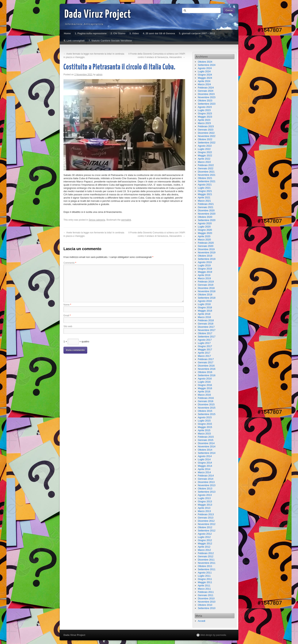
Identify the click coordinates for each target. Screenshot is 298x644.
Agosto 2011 (205, 573)
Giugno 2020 (205, 230)
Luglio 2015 (204, 421)
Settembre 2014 (207, 453)
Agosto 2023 (205, 107)
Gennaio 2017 (206, 362)
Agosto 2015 (205, 417)
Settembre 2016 (207, 375)
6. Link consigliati (74, 41)
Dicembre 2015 (206, 404)
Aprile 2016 (204, 392)
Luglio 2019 (204, 265)
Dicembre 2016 (206, 366)
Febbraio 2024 (206, 88)
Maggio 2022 (205, 155)
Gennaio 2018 (206, 324)
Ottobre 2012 (205, 527)
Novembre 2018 (207, 291)
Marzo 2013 (204, 511)
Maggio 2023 (205, 117)
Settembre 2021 (207, 181)
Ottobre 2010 (205, 605)
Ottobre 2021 (205, 178)
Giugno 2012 (205, 540)
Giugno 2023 (205, 113)
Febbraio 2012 (206, 553)
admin (99, 75)
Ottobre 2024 (205, 62)
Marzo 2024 (204, 84)
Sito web (68, 326)
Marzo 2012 (204, 550)
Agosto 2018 (205, 301)
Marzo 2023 (204, 123)
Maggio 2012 (205, 543)
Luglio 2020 (204, 227)
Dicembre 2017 (206, 327)
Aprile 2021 (204, 198)
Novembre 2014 (207, 446)
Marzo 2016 (204, 395)
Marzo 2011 (204, 589)
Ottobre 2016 (205, 372)
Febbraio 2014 (206, 476)
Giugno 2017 (205, 346)
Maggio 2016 (205, 388)
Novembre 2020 (207, 214)
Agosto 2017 (205, 340)
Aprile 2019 (204, 275)
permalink (126, 220)
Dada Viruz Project (98, 15)
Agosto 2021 (205, 185)
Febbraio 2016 (206, 398)
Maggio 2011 (205, 582)
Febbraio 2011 (206, 592)
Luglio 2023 (204, 110)
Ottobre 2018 (205, 295)
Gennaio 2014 (206, 479)
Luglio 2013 (204, 498)
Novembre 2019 (207, 252)
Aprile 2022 (204, 159)
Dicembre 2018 (206, 288)
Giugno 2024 (205, 75)
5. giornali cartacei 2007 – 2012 (197, 33)
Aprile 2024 (204, 81)
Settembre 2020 (207, 220)
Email (67, 316)
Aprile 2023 (204, 120)
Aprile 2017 (204, 353)
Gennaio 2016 (206, 401)
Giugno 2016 (205, 385)
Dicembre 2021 (206, 172)
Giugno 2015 (205, 424)
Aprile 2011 (204, 586)
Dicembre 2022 (206, 133)
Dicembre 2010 (206, 598)
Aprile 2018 (204, 314)
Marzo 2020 (204, 240)
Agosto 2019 (205, 262)
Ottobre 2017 (205, 333)
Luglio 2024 (204, 71)
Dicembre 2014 (206, 443)
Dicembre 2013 (206, 482)
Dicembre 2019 (206, 249)
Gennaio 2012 (206, 556)
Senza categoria (97, 220)
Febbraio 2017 (206, 359)
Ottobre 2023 (205, 101)
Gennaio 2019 (206, 285)
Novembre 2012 (207, 524)
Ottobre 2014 (205, 450)
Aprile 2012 (204, 547)
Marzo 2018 (204, 317)
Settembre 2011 (207, 569)
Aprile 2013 (204, 508)
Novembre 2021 (207, 175)
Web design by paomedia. (214, 635)
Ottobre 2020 (205, 217)
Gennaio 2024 (206, 91)
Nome (67, 305)
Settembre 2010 (207, 608)
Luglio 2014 (204, 459)
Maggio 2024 (205, 78)
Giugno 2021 (205, 191)
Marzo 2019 (204, 278)
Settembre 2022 (207, 143)
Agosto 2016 (205, 379)
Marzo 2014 (204, 472)
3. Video (134, 33)
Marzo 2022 (204, 162)
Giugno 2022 (205, 152)
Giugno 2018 (205, 307)
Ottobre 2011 (205, 566)
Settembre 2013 (207, 492)
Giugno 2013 (205, 501)
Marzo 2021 (204, 201)
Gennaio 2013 (206, 518)
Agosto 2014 (205, 456)
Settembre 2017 (207, 337)
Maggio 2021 (205, 194)
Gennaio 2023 (206, 130)
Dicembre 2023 (206, 94)
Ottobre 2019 (205, 256)
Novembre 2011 (207, 563)
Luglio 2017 (204, 343)
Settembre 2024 (207, 65)
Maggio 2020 (205, 233)
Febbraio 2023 (206, 126)
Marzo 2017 (204, 356)
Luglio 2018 (204, 304)
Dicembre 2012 (206, 521)
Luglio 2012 (204, 537)
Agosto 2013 (205, 495)
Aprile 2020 (204, 236)
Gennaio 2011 (206, 595)
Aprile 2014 (204, 469)
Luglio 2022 (204, 149)
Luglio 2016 (204, 382)
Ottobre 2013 (205, 489)
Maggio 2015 (205, 427)
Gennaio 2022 (206, 168)
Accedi (202, 621)
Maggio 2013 (205, 505)
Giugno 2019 (205, 269)
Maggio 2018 (205, 311)
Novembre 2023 (207, 97)
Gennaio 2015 (206, 440)
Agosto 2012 (205, 534)
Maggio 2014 (205, 466)
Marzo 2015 (204, 434)
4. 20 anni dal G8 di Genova (159, 33)
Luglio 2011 (204, 576)
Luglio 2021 (204, 188)
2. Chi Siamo (118, 33)
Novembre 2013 (207, 485)
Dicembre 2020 (206, 210)
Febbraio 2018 (206, 320)
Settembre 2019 (207, 259)
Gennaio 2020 (206, 246)
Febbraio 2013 (206, 514)
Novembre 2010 (207, 602)
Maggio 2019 (205, 272)
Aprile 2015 (204, 430)
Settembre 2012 (207, 531)
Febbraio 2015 (206, 437)
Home (67, 33)
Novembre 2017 (207, 330)
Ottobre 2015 (205, 411)
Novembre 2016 (207, 369)
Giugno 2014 (205, 463)
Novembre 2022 (207, 136)
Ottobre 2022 (205, 139)
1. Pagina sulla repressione (91, 33)
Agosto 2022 (205, 146)
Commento (70, 263)
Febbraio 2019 (206, 282)
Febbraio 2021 (206, 204)
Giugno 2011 (205, 579)
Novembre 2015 (207, 408)
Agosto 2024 (205, 68)
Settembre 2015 (207, 414)
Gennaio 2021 (206, 207)
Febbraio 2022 (206, 165)
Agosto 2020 (205, 223)
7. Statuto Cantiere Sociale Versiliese (110, 41)
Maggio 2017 (205, 349)
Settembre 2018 (207, 298)
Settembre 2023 (207, 104)
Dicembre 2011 (206, 560)
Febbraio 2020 (206, 243)
